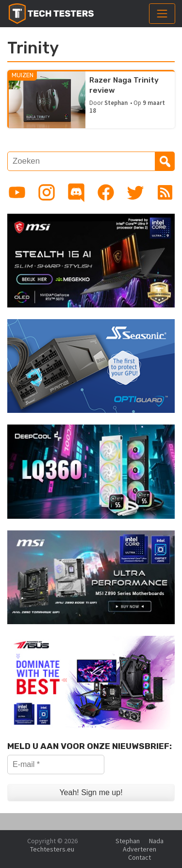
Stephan (116, 102)
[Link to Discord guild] (76, 192)
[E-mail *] (56, 765)
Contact (140, 857)
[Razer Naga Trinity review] (47, 99)
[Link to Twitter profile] (135, 192)
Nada (156, 841)
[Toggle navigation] (162, 14)
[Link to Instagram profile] (47, 192)
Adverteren (140, 849)
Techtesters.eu (52, 849)
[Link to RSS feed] (165, 192)
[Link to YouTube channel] (17, 192)
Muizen (23, 75)
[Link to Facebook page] (106, 192)
